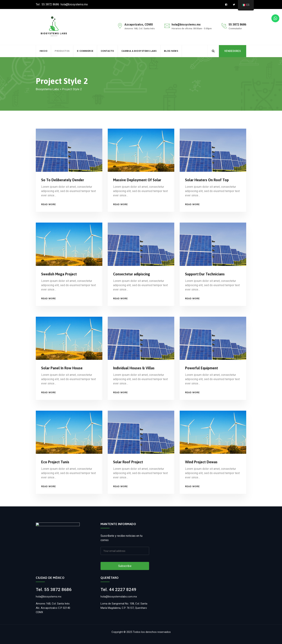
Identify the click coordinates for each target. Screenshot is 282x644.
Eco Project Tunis (55, 462)
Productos (62, 51)
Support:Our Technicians (205, 274)
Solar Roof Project (128, 462)
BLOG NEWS (171, 51)
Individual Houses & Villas (134, 368)
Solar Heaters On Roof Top (207, 180)
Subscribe (125, 566)
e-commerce (85, 51)
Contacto (107, 51)
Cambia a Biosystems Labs (139, 51)
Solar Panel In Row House (62, 368)
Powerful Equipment (202, 368)
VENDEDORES (233, 51)
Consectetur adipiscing (132, 274)
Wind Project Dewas (201, 462)
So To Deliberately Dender (63, 180)
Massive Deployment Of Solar (137, 180)
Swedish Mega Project (59, 274)
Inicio (43, 51)
